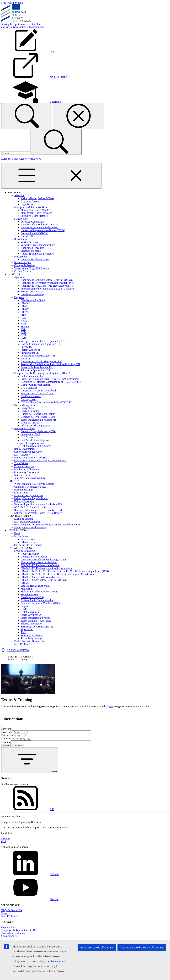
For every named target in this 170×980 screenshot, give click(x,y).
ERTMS (25, 583)
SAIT (24, 338)
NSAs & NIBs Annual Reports (30, 507)
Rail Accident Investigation (35, 440)
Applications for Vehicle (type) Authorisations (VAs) (48, 283)
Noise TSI (26, 359)
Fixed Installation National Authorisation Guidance (47, 289)
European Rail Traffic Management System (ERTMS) (42, 373)
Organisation (27, 204)
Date (4, 736)
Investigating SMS (30, 434)
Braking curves (29, 399)
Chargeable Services (25, 265)
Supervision (27, 629)
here (111, 706)
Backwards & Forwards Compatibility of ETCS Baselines (51, 382)
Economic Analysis (24, 466)
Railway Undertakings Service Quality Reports (39, 510)
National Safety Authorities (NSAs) (39, 225)
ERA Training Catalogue (27, 522)
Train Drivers (21, 463)
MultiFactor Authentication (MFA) (39, 592)
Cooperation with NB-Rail (34, 233)
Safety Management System (35, 618)
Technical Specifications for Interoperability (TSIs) (41, 341)
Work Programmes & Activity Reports (34, 484)
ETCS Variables (29, 388)
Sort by (5, 785)
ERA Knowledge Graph (33, 300)
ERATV (25, 309)
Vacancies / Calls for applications (38, 245)
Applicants (20, 277)
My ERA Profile (29, 594)
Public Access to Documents (29, 641)
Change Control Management (36, 385)
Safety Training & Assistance (36, 621)
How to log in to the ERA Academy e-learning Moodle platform (47, 525)
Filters (30, 761)
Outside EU (27, 236)
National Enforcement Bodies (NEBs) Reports (38, 513)
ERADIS (25, 303)
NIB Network (28, 437)
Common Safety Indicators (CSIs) (38, 431)
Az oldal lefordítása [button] (18, 650)
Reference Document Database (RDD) (41, 603)
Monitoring (27, 589)
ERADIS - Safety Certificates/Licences (41, 577)
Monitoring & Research (27, 469)
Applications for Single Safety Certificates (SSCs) (47, 280)
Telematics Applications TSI (35, 370)
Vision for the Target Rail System (32, 268)
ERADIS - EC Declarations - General (40, 565)
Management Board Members (36, 210)
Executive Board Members (35, 216)
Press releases (28, 539)
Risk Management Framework (36, 446)
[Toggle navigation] (51, 176)
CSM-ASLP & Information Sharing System (43, 560)
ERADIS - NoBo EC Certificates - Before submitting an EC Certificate (58, 574)
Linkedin (30, 875)
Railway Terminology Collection (31, 498)
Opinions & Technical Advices (30, 487)
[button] (3, 650)
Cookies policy (9, 937)
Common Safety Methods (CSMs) (38, 417)
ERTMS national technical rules (37, 393)
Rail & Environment (25, 449)
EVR (23, 329)
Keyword (6, 729)
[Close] (3, 727)
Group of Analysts (30, 423)
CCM (24, 332)
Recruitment (21, 239)
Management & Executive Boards (32, 207)
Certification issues (31, 396)
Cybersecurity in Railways (28, 452)
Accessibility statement (13, 934)
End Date (6, 739)
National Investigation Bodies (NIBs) (40, 227)
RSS (28, 810)
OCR (23, 335)
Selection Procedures (32, 624)
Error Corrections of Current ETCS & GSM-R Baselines (50, 379)
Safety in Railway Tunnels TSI (37, 367)
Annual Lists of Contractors (35, 259)
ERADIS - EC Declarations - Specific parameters (46, 568)
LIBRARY (13, 481)
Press (4, 914)
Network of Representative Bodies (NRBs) (43, 230)
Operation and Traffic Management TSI (41, 361)
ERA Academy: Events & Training (39, 562)
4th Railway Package (32, 638)
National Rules (22, 475)
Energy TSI (27, 347)
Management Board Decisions (36, 213)
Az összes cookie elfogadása (97, 948)
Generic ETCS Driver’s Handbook (39, 391)
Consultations (21, 493)
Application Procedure (32, 248)
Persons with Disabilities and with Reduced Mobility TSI (50, 364)
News (17, 533)
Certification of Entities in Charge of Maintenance (40, 460)
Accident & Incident (25, 428)
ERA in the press (29, 542)
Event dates (7, 732)
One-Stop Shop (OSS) (32, 294)
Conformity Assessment (27, 472)
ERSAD (25, 312)
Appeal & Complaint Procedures (38, 254)
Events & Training (24, 519)
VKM (24, 321)
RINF (24, 324)
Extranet (6, 839)
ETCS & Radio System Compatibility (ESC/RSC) (47, 402)
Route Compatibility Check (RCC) (32, 458)
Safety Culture (28, 408)
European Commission (32, 222)
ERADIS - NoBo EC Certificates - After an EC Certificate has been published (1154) (65, 571)
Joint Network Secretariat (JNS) (31, 478)
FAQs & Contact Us (25, 551)
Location (6, 743)
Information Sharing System (35, 426)
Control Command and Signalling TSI (40, 344)
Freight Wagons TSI (31, 350)
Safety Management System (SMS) (39, 420)
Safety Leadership (30, 411)
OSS (4, 842)
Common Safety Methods (34, 557)
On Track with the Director (28, 545)
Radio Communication (32, 376)
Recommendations (24, 490)
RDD (23, 318)
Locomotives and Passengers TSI (38, 356)
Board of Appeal (23, 262)
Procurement (21, 257)
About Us (19, 195)
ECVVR (25, 326)
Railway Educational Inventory (30, 527)
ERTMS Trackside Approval (35, 586)
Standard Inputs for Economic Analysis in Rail (38, 504)
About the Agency (30, 554)
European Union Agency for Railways (21, 159)
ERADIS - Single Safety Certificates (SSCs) (44, 580)
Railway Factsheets (24, 501)
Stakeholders (21, 219)
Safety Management (25, 405)
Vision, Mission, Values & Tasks (37, 198)
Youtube (30, 900)
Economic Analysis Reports (29, 495)
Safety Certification (31, 615)
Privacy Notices (22, 271)
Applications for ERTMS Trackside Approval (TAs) (48, 286)
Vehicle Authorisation (32, 635)
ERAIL (24, 306)
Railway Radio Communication (37, 600)
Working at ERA (29, 242)
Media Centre (21, 536)
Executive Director (30, 201)
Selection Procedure (31, 251)
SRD (23, 315)
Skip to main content (12, 3)
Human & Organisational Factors (38, 414)
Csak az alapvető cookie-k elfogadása (142, 948)
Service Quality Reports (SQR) (37, 626)
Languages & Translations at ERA (19, 931)
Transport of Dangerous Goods (30, 443)
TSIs (23, 632)
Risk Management (30, 612)
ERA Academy (22, 455)
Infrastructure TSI (30, 353)
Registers (19, 297)
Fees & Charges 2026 (32, 292)
